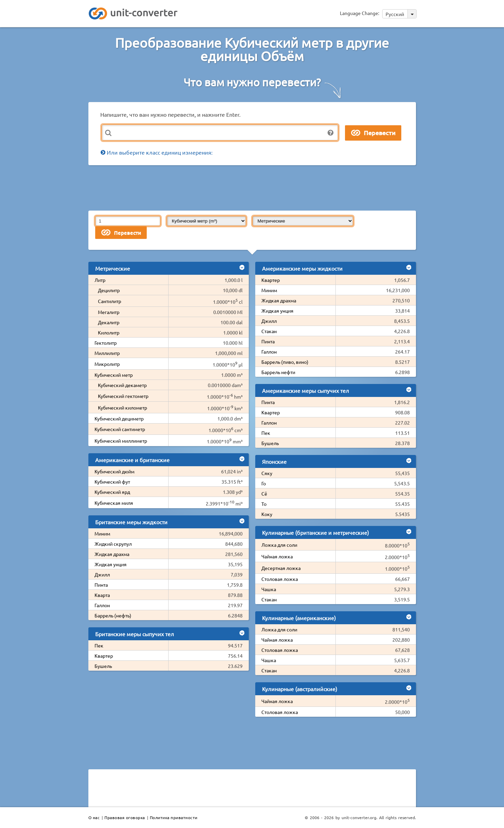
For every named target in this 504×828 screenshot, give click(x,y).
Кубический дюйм (114, 471)
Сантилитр (110, 301)
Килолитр (109, 332)
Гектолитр (106, 343)
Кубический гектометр (123, 396)
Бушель (103, 666)
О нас (94, 817)
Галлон (102, 605)
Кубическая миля (114, 503)
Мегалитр (109, 312)
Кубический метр (114, 375)
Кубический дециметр (119, 418)
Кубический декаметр (122, 385)
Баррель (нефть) (113, 615)
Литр (100, 280)
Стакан (269, 331)
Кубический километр (123, 408)
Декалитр (109, 322)
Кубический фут (112, 482)
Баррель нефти (278, 372)
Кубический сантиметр (120, 429)
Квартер (104, 656)
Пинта (101, 585)
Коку (267, 514)
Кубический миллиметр (121, 441)
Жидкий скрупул (113, 544)
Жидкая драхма (112, 554)
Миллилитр (107, 353)
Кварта (102, 595)
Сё (264, 494)
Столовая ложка (280, 579)
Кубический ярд (112, 492)
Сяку (267, 473)
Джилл (102, 574)
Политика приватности (174, 817)
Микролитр (107, 364)
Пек (99, 645)
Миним (102, 533)
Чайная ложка (277, 556)
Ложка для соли (279, 545)
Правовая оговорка (125, 817)
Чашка (269, 589)
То (264, 504)
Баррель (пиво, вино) (285, 362)
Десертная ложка (281, 568)
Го (264, 483)
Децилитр (109, 290)
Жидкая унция (111, 564)
